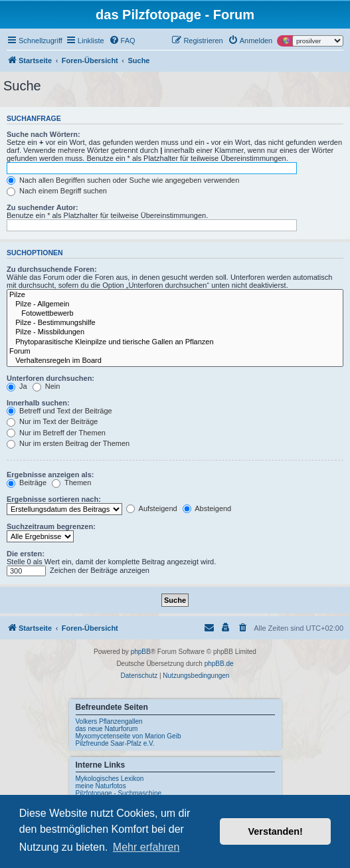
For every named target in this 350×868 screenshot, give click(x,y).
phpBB (141, 652)
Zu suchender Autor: (43, 207)
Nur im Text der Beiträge (52, 421)
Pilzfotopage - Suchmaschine (119, 793)
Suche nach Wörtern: (44, 134)
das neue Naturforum (107, 729)
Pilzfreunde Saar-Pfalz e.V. (115, 743)
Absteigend (207, 508)
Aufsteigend (152, 508)
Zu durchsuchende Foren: (52, 269)
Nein (46, 386)
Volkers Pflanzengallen (109, 721)
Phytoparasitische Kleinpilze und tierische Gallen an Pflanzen (175, 342)
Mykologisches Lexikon (110, 779)
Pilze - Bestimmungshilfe (175, 323)
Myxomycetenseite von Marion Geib (129, 736)
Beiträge (27, 483)
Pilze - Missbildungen (175, 332)
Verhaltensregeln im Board (175, 361)
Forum (175, 352)
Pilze (175, 295)
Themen (71, 483)
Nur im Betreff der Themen (56, 433)
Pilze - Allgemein (175, 304)
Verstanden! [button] (276, 831)
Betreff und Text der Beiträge (59, 411)
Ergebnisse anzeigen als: (50, 475)
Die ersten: (26, 554)
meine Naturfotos (101, 786)
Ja (17, 386)
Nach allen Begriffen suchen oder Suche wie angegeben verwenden (123, 180)
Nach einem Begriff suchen (57, 191)
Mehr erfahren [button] (146, 847)
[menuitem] (122, 41)
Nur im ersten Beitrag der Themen (68, 443)
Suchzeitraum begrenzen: (51, 526)
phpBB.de (219, 664)
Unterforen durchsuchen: (50, 378)
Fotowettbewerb (175, 314)
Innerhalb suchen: (38, 403)
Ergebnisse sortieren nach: (54, 499)
